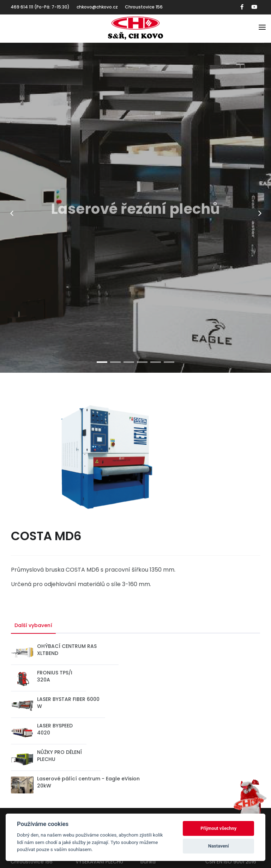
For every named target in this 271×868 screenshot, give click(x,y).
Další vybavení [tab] (33, 625)
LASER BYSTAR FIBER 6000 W (68, 703)
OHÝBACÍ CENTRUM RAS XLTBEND (67, 650)
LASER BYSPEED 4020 (55, 729)
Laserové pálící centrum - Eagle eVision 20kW (88, 782)
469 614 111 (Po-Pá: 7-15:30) (40, 7)
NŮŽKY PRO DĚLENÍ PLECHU (59, 756)
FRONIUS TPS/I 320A (55, 676)
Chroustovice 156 (144, 7)
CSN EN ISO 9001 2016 (231, 862)
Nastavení (219, 846)
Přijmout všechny (218, 828)
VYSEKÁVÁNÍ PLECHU (99, 862)
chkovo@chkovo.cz (97, 7)
